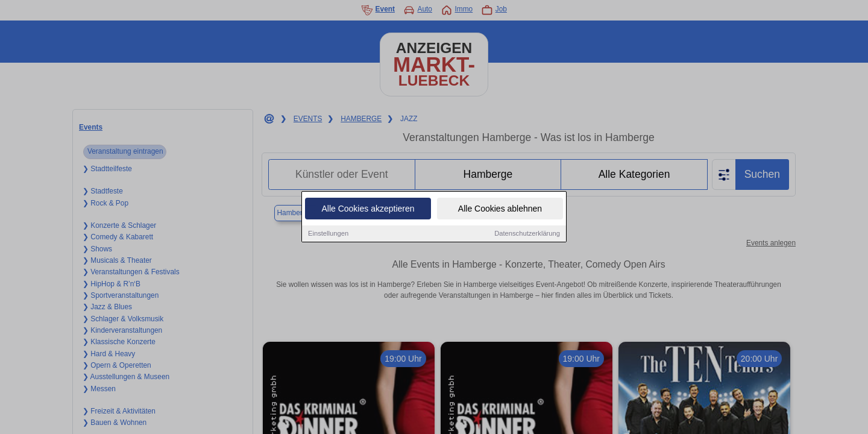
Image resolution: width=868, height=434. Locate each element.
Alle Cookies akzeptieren (368, 209)
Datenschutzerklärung (527, 234)
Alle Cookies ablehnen (500, 209)
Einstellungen (328, 234)
